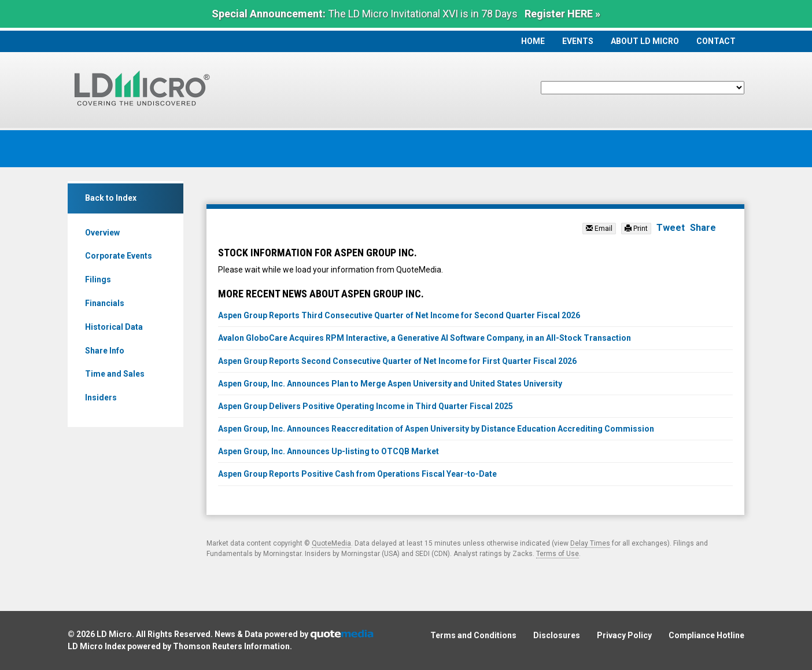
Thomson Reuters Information (231, 646)
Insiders (101, 397)
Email (599, 229)
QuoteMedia (331, 543)
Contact (716, 41)
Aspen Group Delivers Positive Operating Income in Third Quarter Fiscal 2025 (366, 406)
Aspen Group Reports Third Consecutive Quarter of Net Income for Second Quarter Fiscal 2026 (399, 315)
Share (703, 228)
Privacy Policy (624, 635)
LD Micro (114, 634)
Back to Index (111, 198)
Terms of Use (558, 554)
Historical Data (114, 327)
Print (636, 229)
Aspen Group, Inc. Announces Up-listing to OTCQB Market (329, 451)
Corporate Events (119, 256)
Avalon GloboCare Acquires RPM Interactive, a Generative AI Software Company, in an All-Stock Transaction (425, 338)
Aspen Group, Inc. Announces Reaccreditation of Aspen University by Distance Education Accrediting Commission (436, 429)
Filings (98, 279)
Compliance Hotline (706, 635)
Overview (102, 233)
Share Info (105, 351)
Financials (105, 303)
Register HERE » (562, 14)
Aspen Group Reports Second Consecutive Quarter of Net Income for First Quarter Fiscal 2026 (397, 361)
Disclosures (557, 635)
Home (533, 41)
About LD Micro (645, 41)
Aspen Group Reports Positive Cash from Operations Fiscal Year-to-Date (357, 474)
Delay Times (590, 543)
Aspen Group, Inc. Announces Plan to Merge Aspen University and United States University (390, 384)
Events (578, 41)
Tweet (671, 228)
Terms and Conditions (473, 635)
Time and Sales (115, 374)
